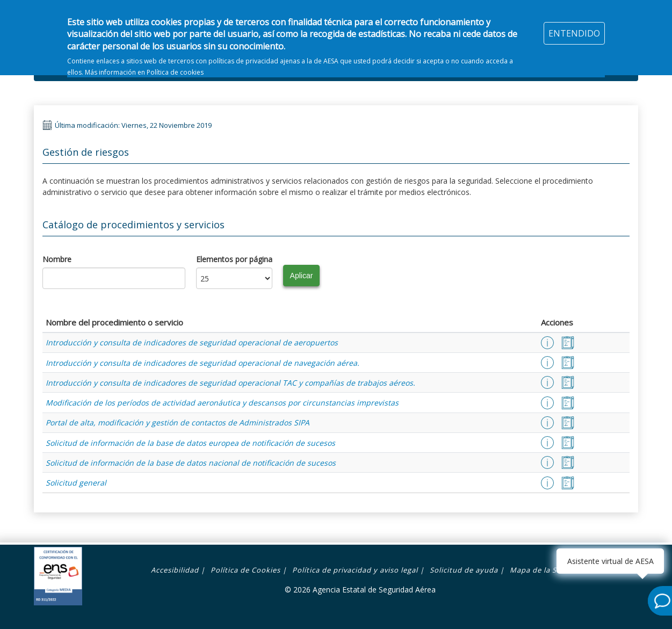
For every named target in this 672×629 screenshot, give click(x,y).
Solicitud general (76, 483)
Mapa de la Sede (540, 570)
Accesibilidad (175, 570)
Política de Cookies (245, 570)
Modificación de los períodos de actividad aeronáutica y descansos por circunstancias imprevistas (222, 403)
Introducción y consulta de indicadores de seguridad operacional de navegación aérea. (203, 363)
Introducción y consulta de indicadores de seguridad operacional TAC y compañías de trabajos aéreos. (230, 383)
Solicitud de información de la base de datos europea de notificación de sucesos (190, 443)
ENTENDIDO (574, 27)
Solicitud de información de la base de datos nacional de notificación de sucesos (191, 463)
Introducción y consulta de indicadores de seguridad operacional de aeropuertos (192, 342)
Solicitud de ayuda (464, 570)
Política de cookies (175, 66)
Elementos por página (234, 259)
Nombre (57, 259)
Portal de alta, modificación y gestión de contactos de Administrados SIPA (178, 422)
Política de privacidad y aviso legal (355, 570)
